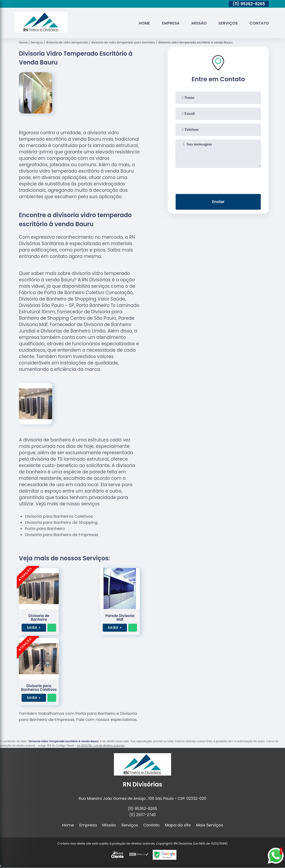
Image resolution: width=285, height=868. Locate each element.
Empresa (169, 23)
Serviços (227, 23)
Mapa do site (178, 825)
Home (142, 23)
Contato (259, 23)
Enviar (218, 202)
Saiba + (34, 628)
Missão (197, 23)
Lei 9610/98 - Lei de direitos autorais (101, 746)
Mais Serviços (210, 825)
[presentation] (218, 180)
